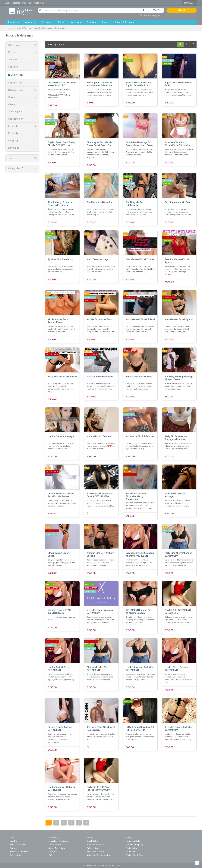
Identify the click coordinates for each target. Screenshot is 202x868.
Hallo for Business (95, 845)
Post (182, 10)
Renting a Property (134, 845)
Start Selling (93, 841)
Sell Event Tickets (95, 852)
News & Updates (18, 845)
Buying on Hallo (133, 841)
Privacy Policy (16, 855)
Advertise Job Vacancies (98, 855)
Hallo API (53, 852)
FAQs (51, 855)
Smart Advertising (57, 848)
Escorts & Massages (151, 15)
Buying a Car (132, 848)
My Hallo (189, 3)
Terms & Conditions (19, 852)
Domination (60, 28)
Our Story (14, 841)
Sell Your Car (93, 848)
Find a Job (131, 852)
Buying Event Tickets (136, 855)
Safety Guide (55, 845)
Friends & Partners (23, 28)
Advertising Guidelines (59, 841)
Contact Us (15, 848)
